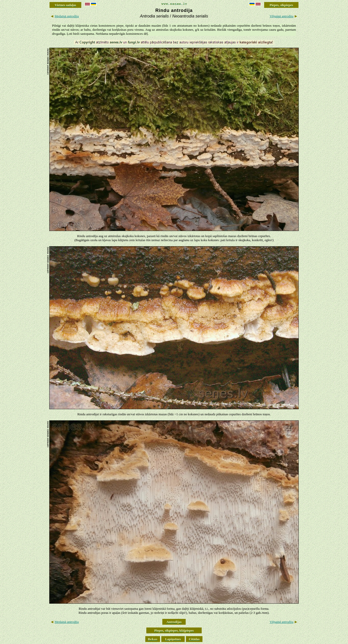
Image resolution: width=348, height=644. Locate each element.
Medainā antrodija (67, 16)
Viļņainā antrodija (282, 16)
